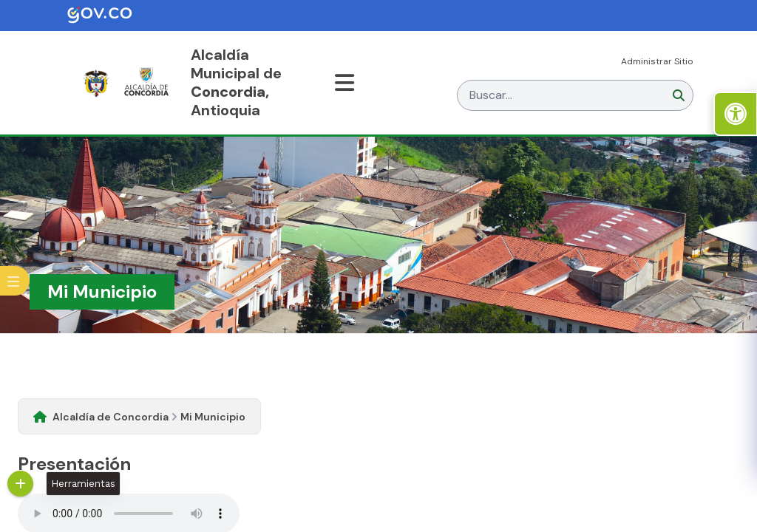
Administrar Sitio (657, 61)
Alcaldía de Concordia (111, 417)
